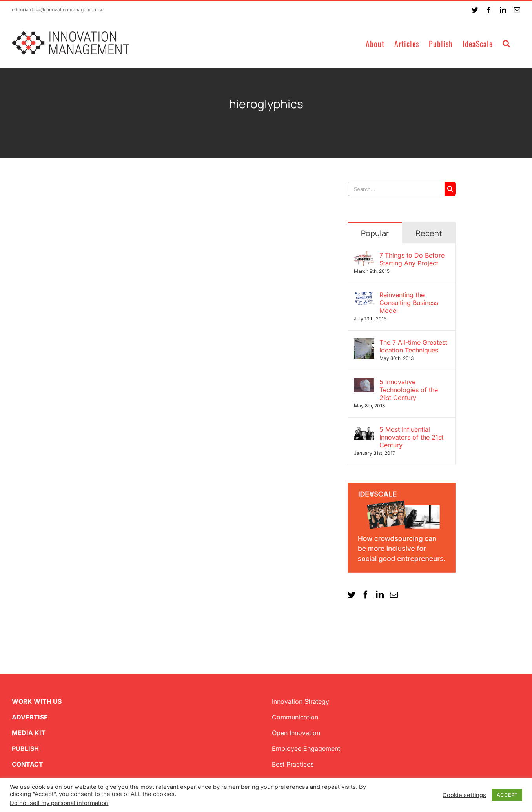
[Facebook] (366, 595)
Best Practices (293, 764)
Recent (429, 233)
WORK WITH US (37, 701)
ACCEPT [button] (507, 795)
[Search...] (396, 189)
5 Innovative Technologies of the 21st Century (409, 390)
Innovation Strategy (301, 701)
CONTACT (27, 764)
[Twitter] (352, 595)
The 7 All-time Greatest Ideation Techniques (413, 346)
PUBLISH (25, 748)
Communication (295, 717)
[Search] (450, 189)
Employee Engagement (306, 748)
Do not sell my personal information (59, 803)
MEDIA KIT (29, 733)
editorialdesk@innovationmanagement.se (58, 10)
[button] (506, 43)
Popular (375, 233)
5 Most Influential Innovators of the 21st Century (411, 437)
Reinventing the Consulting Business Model (409, 303)
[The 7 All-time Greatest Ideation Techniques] (364, 343)
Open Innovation (296, 733)
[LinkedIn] (380, 595)
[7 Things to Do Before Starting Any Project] (364, 256)
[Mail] (394, 595)
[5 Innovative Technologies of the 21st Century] (364, 383)
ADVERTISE (30, 717)
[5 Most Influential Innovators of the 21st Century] (364, 430)
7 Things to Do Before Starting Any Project (412, 259)
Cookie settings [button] (464, 795)
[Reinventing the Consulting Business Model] (364, 296)
